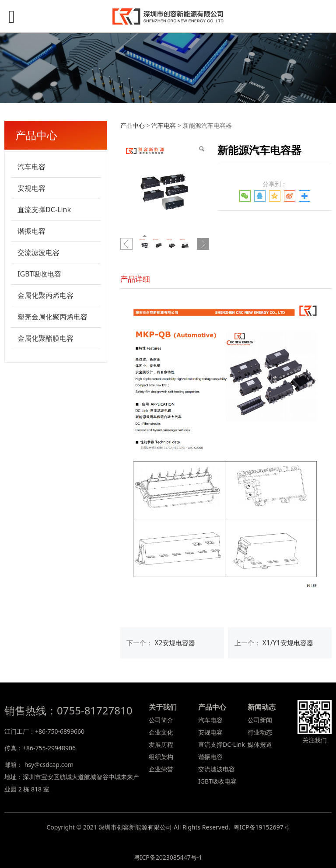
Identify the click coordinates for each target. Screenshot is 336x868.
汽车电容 (31, 167)
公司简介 (161, 720)
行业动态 (260, 732)
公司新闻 (260, 720)
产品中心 (133, 125)
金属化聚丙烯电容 (45, 295)
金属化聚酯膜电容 (45, 338)
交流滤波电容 (38, 252)
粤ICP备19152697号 (262, 827)
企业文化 (161, 732)
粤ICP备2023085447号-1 (168, 857)
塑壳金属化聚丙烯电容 (52, 317)
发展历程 (161, 744)
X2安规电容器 (175, 643)
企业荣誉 (161, 769)
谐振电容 (31, 231)
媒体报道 (260, 744)
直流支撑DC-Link (44, 210)
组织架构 (161, 757)
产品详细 (135, 279)
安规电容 (31, 188)
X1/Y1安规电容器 (288, 643)
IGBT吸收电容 (39, 274)
